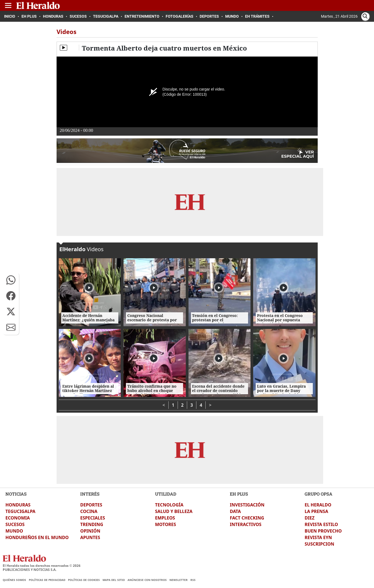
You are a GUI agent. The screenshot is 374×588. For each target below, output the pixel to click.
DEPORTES (91, 505)
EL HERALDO (318, 505)
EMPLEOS (165, 518)
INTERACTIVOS (246, 524)
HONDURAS (18, 505)
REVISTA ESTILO (321, 524)
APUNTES (90, 537)
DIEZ (310, 518)
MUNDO (14, 531)
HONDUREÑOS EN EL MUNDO (37, 537)
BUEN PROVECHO (323, 531)
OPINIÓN (90, 531)
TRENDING (92, 524)
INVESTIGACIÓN (247, 505)
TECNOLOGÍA (169, 505)
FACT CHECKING (247, 518)
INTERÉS (90, 494)
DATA (235, 511)
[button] (11, 280)
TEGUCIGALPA (20, 511)
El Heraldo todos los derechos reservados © (42, 566)
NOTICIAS (16, 494)
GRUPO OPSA (319, 494)
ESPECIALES (93, 518)
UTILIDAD (166, 494)
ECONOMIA (18, 518)
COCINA (89, 511)
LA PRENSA (316, 511)
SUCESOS (15, 524)
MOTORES (166, 524)
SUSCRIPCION (319, 544)
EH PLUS (239, 494)
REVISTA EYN (318, 537)
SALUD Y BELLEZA (174, 511)
